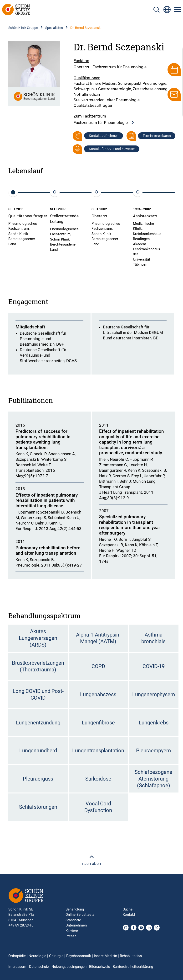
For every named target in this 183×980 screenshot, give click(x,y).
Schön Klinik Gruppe (23, 28)
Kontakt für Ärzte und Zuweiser (112, 149)
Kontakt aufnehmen (104, 136)
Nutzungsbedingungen (69, 967)
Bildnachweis (100, 967)
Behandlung (75, 909)
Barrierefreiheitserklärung (133, 967)
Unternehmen (76, 925)
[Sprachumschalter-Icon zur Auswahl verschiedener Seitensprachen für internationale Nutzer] (167, 10)
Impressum (17, 967)
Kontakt (129, 915)
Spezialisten (54, 28)
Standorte (73, 920)
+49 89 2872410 (21, 925)
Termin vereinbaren (157, 136)
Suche (128, 909)
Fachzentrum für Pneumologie (104, 123)
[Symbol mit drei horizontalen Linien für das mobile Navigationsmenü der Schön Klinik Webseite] (178, 10)
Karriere (72, 931)
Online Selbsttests (80, 915)
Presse (71, 936)
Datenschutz (39, 967)
